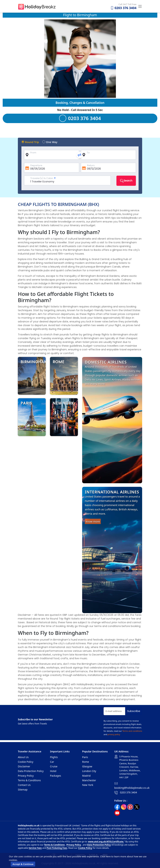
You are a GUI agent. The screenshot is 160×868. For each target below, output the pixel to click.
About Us (23, 757)
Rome (86, 762)
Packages (56, 776)
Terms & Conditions (29, 780)
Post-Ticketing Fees (57, 848)
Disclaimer (24, 766)
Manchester (89, 780)
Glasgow (87, 766)
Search (126, 181)
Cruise (54, 766)
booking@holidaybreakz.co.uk (132, 788)
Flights (54, 757)
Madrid (86, 776)
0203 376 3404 (123, 8)
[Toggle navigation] (139, 6)
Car (52, 762)
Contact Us (24, 785)
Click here (105, 856)
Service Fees (35, 848)
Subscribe (134, 711)
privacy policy (114, 734)
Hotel (53, 771)
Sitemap (23, 790)
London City (89, 771)
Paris (85, 757)
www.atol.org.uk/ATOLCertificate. (106, 842)
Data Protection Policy (31, 771)
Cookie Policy (26, 762)
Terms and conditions (132, 731)
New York (88, 785)
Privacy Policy (26, 776)
